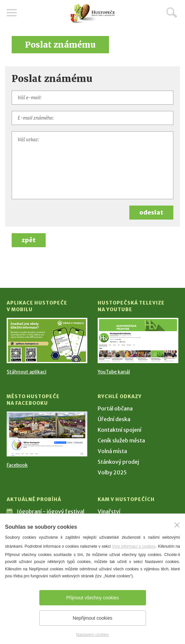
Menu (12, 13)
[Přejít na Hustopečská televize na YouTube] (138, 340)
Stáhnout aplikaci (26, 372)
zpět (29, 240)
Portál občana (115, 408)
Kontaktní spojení (119, 430)
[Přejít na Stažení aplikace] (47, 340)
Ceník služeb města (121, 440)
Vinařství (109, 511)
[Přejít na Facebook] (47, 434)
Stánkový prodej (118, 462)
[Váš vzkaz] (92, 165)
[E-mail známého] (92, 118)
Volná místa (112, 451)
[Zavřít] (177, 525)
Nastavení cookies (92, 635)
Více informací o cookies (134, 546)
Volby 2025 (112, 472)
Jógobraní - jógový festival (50, 511)
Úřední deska (114, 419)
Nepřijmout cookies (92, 618)
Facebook (17, 465)
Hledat (172, 12)
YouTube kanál (114, 372)
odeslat (151, 212)
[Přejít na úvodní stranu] (93, 13)
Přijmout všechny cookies (93, 598)
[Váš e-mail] (92, 98)
